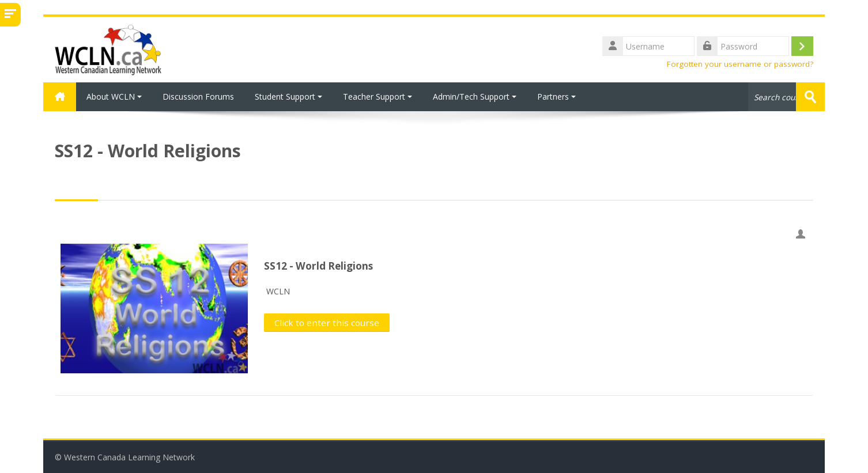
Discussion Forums (198, 97)
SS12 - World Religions (318, 266)
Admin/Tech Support (475, 97)
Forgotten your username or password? (740, 64)
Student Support (288, 97)
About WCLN (114, 97)
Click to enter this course (327, 323)
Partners (556, 97)
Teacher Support (378, 97)
